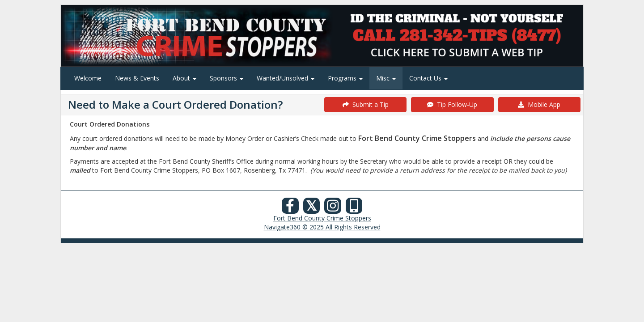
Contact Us (428, 78)
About (184, 78)
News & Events (137, 78)
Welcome (88, 78)
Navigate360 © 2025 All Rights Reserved (322, 227)
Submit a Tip (366, 104)
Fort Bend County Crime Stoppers (322, 218)
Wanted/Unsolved (286, 78)
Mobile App (539, 104)
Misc (386, 78)
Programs (345, 78)
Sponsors (227, 78)
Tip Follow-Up (452, 104)
